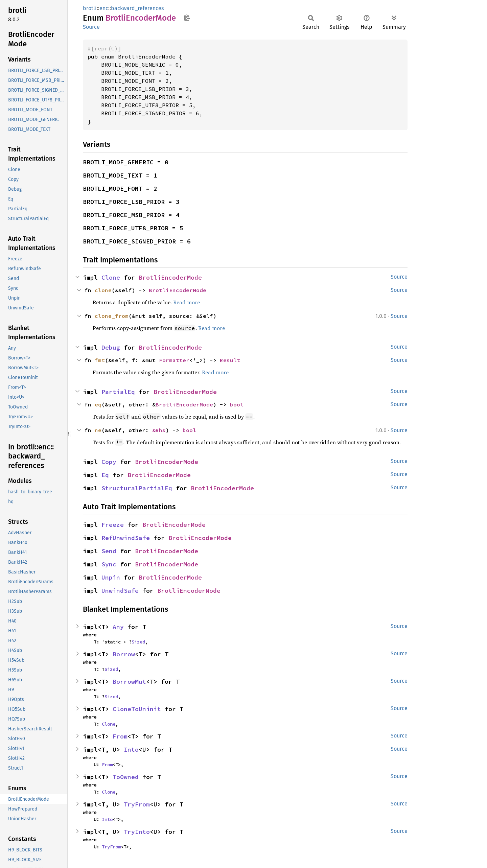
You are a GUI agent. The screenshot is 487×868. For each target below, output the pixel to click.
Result (230, 360)
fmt (100, 360)
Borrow (124, 654)
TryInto (137, 832)
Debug (111, 347)
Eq (105, 475)
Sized (138, 642)
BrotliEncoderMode (170, 277)
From (120, 736)
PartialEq (118, 392)
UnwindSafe (120, 591)
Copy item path (187, 18)
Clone (111, 277)
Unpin (111, 577)
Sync (109, 564)
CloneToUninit (137, 709)
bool (237, 404)
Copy (109, 462)
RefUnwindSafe (126, 538)
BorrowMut (129, 682)
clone (103, 290)
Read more (187, 302)
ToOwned (126, 777)
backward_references (137, 8)
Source (91, 27)
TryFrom (137, 804)
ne (98, 430)
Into (131, 749)
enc (104, 8)
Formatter (174, 360)
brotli (90, 8)
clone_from (112, 316)
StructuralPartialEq (137, 488)
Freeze (113, 525)
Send (109, 551)
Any (118, 627)
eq (98, 404)
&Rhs (159, 430)
